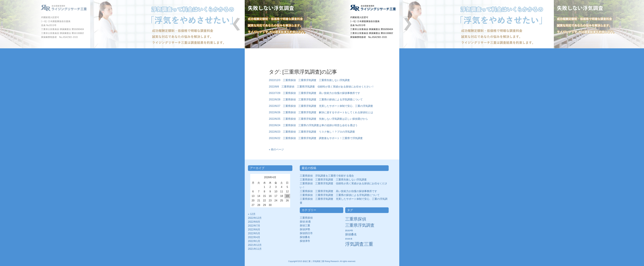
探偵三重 (305, 225)
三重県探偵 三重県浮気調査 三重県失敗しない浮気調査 (333, 180)
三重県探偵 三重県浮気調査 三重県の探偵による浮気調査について (340, 195)
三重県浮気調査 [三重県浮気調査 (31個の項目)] (360, 225)
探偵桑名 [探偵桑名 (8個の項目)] (351, 234)
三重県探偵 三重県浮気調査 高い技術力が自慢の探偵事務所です (338, 191)
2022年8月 (254, 222)
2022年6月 (254, 230)
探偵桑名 (306, 237)
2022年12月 (255, 218)
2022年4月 (254, 237)
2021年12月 (255, 245)
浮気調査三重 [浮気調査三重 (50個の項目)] (359, 244)
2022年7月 (254, 226)
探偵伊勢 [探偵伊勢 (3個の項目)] (349, 231)
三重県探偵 (308, 218)
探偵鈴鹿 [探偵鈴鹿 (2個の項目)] (349, 239)
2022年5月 (254, 233)
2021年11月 (255, 249)
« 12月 (252, 214)
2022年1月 (254, 241)
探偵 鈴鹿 (307, 222)
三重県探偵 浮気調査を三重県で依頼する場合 (327, 176)
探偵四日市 (308, 233)
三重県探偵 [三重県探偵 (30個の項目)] (356, 219)
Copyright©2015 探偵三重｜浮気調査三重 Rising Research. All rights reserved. (322, 261)
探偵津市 (306, 241)
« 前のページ (276, 149)
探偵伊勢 (306, 229)
